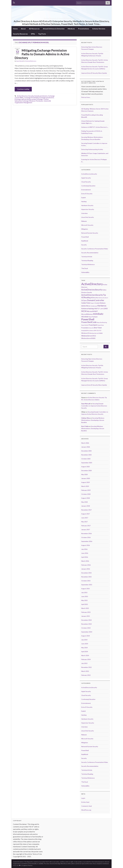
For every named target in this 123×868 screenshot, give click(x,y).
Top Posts (42, 34)
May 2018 (84, 502)
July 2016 (84, 549)
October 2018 (86, 494)
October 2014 (86, 628)
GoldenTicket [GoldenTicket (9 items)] (86, 303)
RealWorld (85, 241)
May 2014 (84, 648)
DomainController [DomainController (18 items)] (96, 300)
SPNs (33, 34)
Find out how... (86, 97)
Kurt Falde (85, 426)
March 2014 (85, 655)
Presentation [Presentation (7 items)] (85, 328)
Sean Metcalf (20, 61)
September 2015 (87, 585)
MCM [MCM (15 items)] (84, 311)
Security (84, 245)
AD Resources (34, 29)
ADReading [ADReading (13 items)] (86, 297)
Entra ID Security (87, 194)
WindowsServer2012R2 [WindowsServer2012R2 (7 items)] (88, 338)
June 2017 (85, 518)
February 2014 (86, 659)
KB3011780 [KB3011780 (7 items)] (85, 306)
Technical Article (87, 257)
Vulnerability (85, 272)
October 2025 (86, 459)
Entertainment (86, 190)
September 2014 (87, 632)
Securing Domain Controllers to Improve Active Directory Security (94, 406)
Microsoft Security (87, 225)
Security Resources (20, 34)
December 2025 (86, 451)
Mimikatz (71, 29)
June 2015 (85, 596)
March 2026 (85, 443)
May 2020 (84, 474)
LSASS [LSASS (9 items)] (105, 308)
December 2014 (86, 620)
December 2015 (86, 573)
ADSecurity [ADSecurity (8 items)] (95, 298)
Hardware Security (87, 205)
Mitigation (85, 229)
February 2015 (86, 612)
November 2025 (86, 455)
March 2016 (85, 561)
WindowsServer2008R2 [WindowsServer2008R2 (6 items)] (96, 333)
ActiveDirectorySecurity (89, 174)
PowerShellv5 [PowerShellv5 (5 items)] (85, 325)
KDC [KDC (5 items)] (89, 306)
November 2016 (86, 533)
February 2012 (86, 675)
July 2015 (84, 592)
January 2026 (86, 447)
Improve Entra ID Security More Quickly (94, 73)
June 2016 (85, 553)
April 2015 (85, 604)
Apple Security (86, 178)
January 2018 (86, 506)
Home (15, 29)
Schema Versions (99, 29)
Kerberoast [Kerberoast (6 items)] (94, 306)
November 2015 (86, 577)
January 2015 (86, 616)
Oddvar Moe (86, 418)
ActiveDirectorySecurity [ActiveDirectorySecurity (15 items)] (92, 290)
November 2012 (86, 667)
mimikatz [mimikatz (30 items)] (98, 314)
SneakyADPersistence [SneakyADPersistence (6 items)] (88, 330)
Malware (84, 221)
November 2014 (86, 624)
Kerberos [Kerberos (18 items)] (102, 306)
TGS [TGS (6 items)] (98, 330)
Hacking (84, 201)
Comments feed (87, 806)
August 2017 (86, 514)
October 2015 (86, 581)
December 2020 (86, 471)
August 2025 (86, 467)
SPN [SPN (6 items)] (95, 330)
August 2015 (86, 589)
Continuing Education (88, 186)
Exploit (84, 198)
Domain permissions (41, 96)
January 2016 (86, 569)
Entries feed (85, 802)
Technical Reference (31, 61)
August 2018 (86, 498)
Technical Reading (87, 260)
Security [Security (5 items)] (91, 328)
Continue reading (23, 89)
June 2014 (85, 644)
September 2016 (87, 541)
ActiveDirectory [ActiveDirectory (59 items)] (92, 284)
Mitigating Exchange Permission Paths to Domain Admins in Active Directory (42, 54)
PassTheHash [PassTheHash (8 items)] (93, 317)
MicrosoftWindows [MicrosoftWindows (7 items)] (87, 314)
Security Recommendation (90, 253)
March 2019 (85, 486)
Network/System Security (90, 233)
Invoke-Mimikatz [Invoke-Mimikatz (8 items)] (100, 303)
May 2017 (84, 522)
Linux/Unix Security (88, 217)
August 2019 (86, 482)
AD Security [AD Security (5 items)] (101, 298)
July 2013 (84, 663)
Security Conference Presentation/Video (95, 249)
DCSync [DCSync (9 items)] (84, 300)
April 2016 (85, 557)
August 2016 (86, 545)
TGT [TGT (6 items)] (100, 330)
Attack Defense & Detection (54, 29)
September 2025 (87, 463)
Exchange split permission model (25, 99)
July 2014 (84, 640)
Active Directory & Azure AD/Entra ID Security (61, 18)
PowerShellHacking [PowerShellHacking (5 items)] (102, 322)
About (23, 29)
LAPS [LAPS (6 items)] (102, 309)
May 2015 (84, 600)
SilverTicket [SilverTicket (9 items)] (98, 328)
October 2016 (86, 537)
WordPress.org (86, 810)
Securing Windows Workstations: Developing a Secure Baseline (93, 420)
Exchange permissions (47, 98)
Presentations (84, 29)
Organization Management (23, 103)
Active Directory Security (25, 96)
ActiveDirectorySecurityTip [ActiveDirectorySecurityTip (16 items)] (94, 295)
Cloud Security (86, 182)
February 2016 (86, 565)
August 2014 (86, 636)
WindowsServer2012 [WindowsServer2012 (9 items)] (89, 336)
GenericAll (47, 101)
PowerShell (85, 237)
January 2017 (86, 530)
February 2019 (86, 490)
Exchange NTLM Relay (32, 98)
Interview (84, 213)
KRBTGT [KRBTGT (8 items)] (97, 309)
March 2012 (85, 671)
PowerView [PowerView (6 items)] (101, 325)
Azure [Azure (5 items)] (106, 298)
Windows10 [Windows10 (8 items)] (85, 333)
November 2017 (86, 510)
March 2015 (85, 608)
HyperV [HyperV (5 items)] (93, 303)
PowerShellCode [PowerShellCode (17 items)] (89, 322)
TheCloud (85, 268)
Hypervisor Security (88, 209)
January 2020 (86, 478)
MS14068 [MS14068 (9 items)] (85, 317)
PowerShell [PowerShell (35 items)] (88, 319)
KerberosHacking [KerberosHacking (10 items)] (88, 308)
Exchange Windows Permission (33, 101)
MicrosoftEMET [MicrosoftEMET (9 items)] (92, 311)
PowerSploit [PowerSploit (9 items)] (93, 325)
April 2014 (85, 652)
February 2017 (86, 526)
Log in (83, 798)
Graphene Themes (27, 865)
